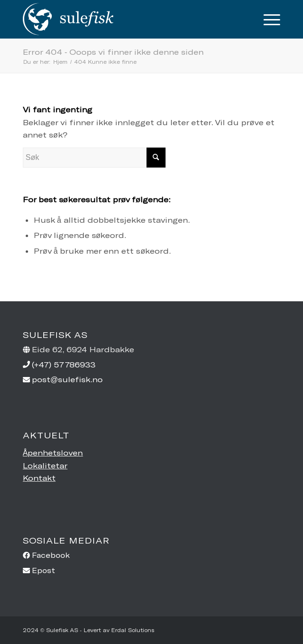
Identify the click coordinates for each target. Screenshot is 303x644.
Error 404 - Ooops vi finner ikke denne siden (113, 52)
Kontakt (39, 478)
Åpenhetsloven (53, 452)
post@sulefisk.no (67, 379)
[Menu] (267, 19)
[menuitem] (267, 19)
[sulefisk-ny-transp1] (126, 19)
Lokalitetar (45, 465)
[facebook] (151, 555)
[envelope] (151, 570)
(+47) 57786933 (64, 364)
